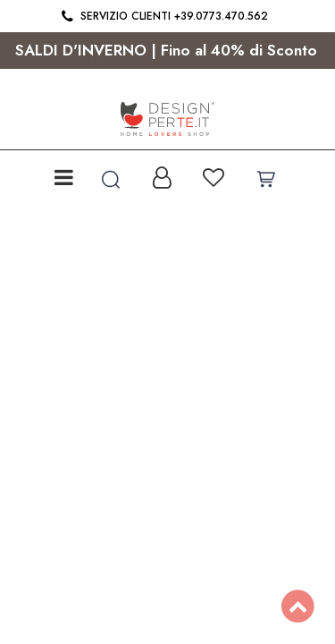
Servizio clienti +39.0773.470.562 (163, 16)
